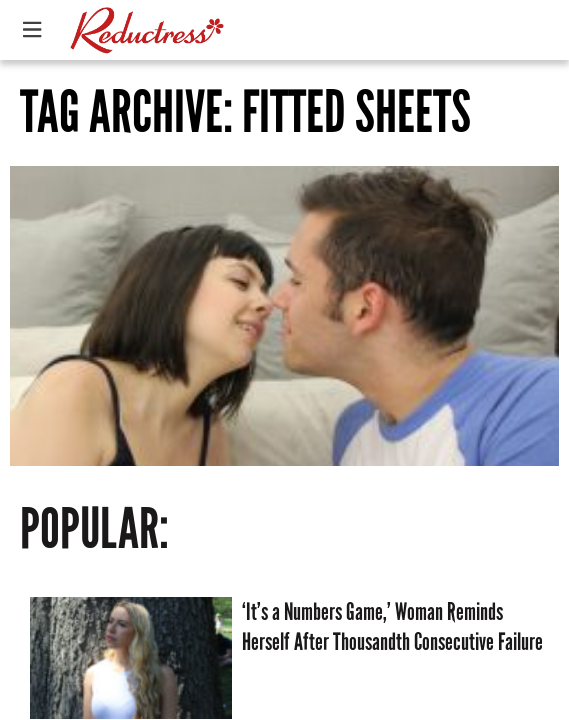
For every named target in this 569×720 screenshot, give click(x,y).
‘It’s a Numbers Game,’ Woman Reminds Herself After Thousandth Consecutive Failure (392, 626)
